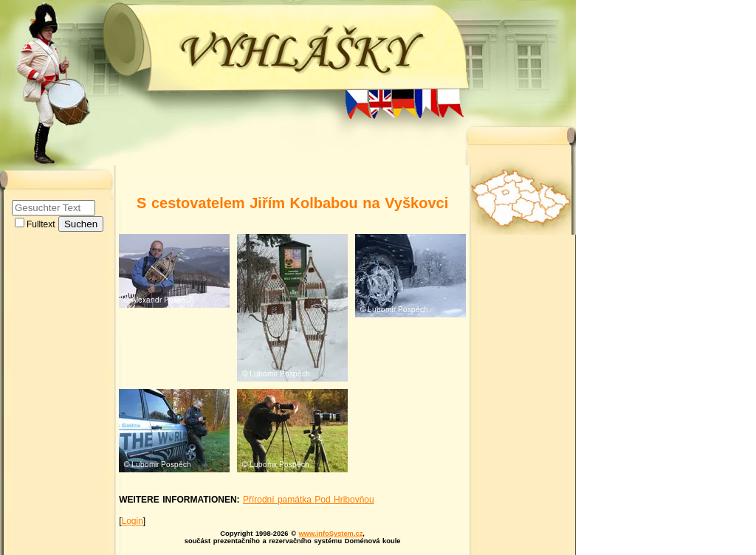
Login (132, 521)
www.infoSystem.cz (331, 534)
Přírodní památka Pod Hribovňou (309, 500)
